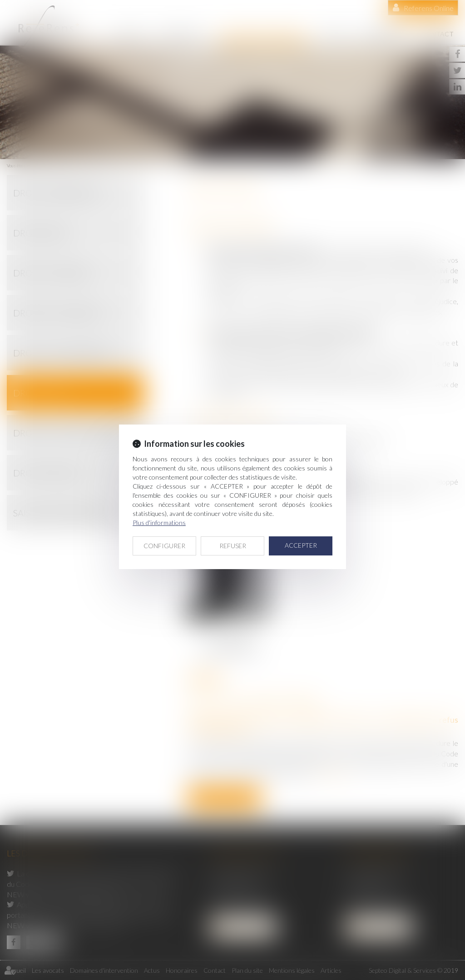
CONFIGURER (164, 546)
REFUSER (233, 546)
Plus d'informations (159, 522)
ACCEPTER (301, 545)
